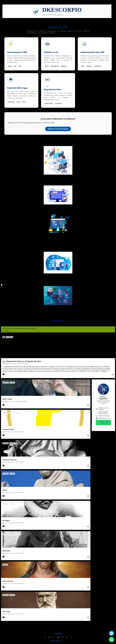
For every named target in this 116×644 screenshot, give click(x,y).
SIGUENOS (58, 634)
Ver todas (5, 331)
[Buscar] (114, 7)
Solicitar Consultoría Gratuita (58, 129)
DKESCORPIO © (56, 641)
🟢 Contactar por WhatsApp (103, 423)
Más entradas (46, 626)
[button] (113, 375)
